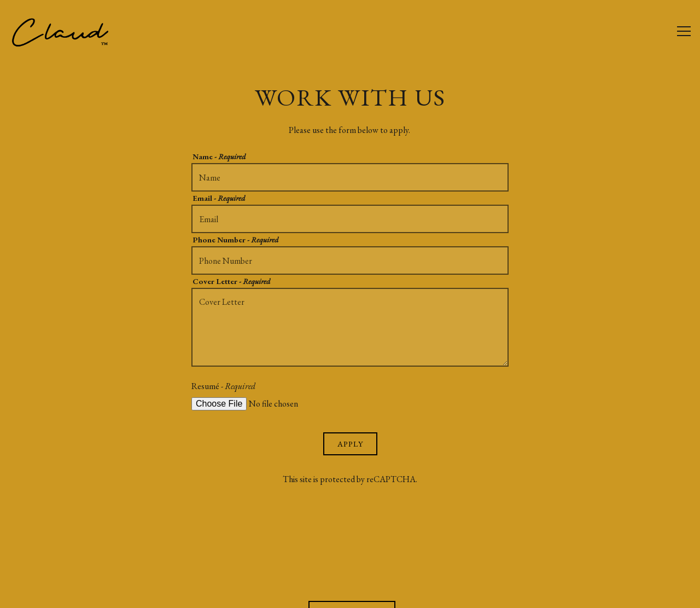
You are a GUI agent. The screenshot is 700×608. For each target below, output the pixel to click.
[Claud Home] (68, 31)
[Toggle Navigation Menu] (684, 32)
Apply (350, 444)
